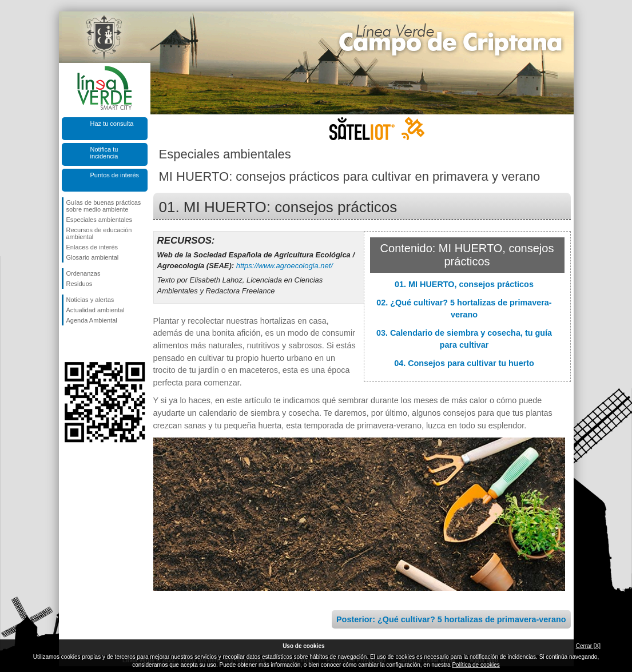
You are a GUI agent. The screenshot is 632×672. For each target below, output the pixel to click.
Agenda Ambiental (92, 320)
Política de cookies (476, 665)
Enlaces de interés (92, 247)
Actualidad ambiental (96, 310)
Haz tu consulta (112, 124)
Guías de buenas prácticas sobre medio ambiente (104, 206)
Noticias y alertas (90, 300)
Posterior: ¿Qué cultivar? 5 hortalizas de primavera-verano (451, 619)
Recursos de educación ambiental (99, 233)
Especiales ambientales (100, 220)
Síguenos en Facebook (69, 344)
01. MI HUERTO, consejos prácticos (464, 284)
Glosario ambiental (93, 257)
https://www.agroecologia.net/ (285, 266)
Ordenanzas (84, 273)
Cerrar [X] (588, 646)
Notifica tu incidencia (104, 153)
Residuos (80, 284)
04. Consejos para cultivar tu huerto (464, 363)
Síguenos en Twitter (88, 344)
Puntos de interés (115, 175)
